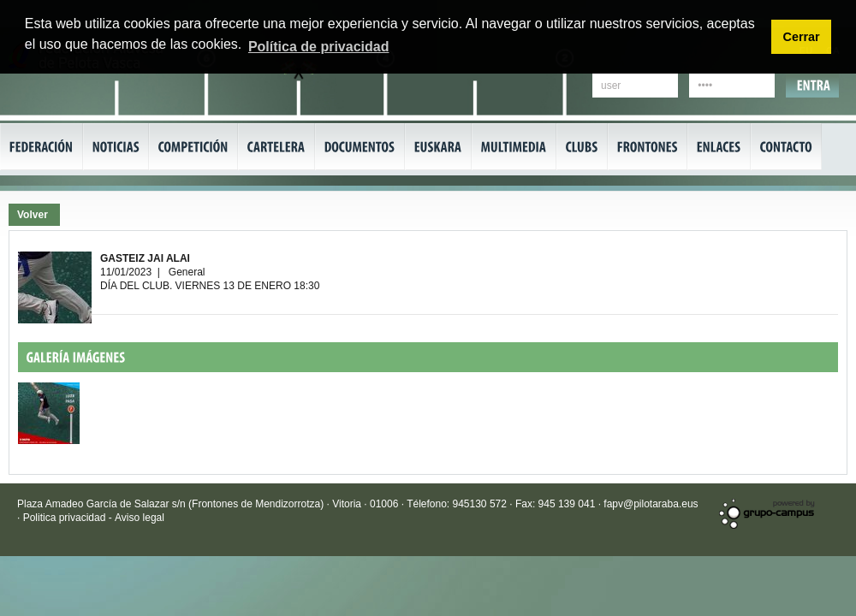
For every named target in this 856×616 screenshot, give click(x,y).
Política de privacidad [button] (319, 47)
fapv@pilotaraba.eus (651, 504)
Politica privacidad (66, 518)
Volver (33, 215)
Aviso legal (140, 518)
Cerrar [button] (801, 37)
